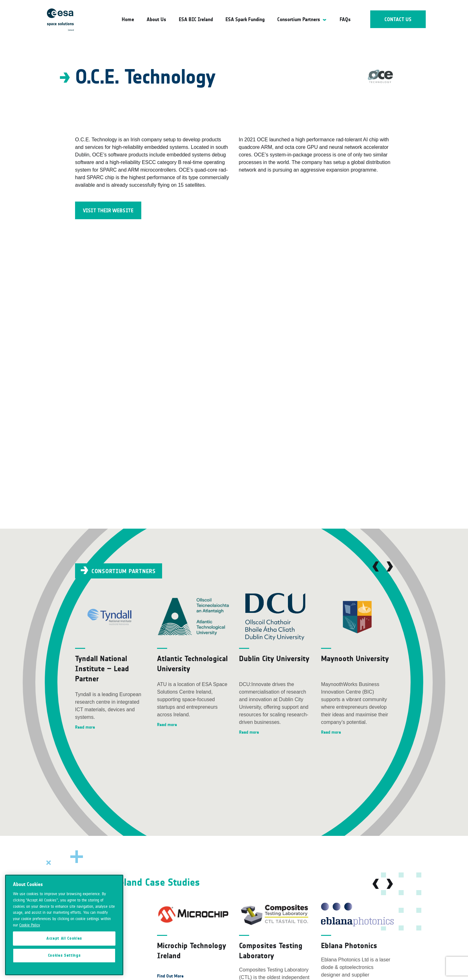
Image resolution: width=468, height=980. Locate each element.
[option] (111, 662)
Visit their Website (108, 211)
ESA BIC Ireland (196, 19)
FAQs (345, 19)
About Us (156, 19)
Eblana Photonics (349, 945)
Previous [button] (376, 566)
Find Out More (170, 976)
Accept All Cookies (64, 965)
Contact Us (398, 19)
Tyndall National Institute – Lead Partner (102, 669)
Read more (85, 727)
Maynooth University (355, 658)
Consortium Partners (299, 19)
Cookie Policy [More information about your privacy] (30, 951)
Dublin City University (274, 658)
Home (128, 19)
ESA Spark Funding (245, 19)
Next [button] (390, 566)
